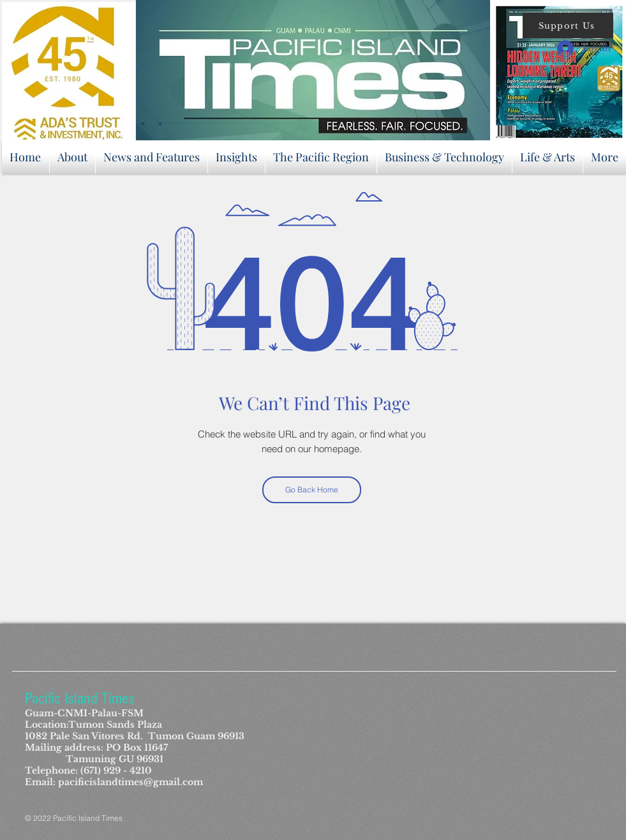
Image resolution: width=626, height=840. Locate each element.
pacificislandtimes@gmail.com (130, 782)
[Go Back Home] (312, 490)
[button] (568, 26)
